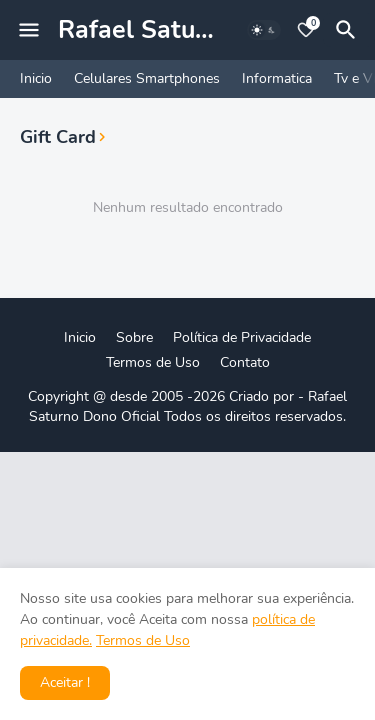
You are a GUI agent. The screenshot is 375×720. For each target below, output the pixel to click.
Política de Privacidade (242, 337)
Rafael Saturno (146, 30)
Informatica (277, 78)
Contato (245, 362)
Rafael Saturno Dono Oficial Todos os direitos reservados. (188, 406)
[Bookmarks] (306, 30)
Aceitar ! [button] (65, 682)
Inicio (36, 78)
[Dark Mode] (264, 30)
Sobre (134, 337)
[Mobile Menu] (29, 30)
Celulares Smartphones (147, 78)
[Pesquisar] (349, 30)
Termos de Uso (153, 362)
